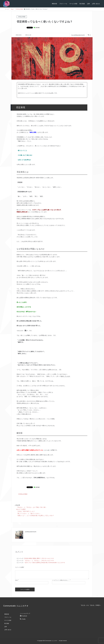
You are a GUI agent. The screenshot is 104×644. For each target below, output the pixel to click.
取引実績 (82, 4)
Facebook (24, 616)
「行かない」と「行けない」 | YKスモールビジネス (39, 561)
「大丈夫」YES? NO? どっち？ (26, 511)
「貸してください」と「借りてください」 (29, 514)
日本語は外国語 (23, 494)
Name (16, 580)
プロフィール (63, 4)
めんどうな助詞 (21, 509)
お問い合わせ (96, 4)
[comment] (52, 575)
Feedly (24, 619)
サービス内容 (73, 4)
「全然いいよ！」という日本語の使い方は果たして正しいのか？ (35, 516)
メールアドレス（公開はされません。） (61, 580)
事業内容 (54, 4)
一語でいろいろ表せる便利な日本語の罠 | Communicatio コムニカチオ (44, 563)
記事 (88, 4)
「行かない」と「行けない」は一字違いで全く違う (31, 507)
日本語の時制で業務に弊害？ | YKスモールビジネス (39, 558)
